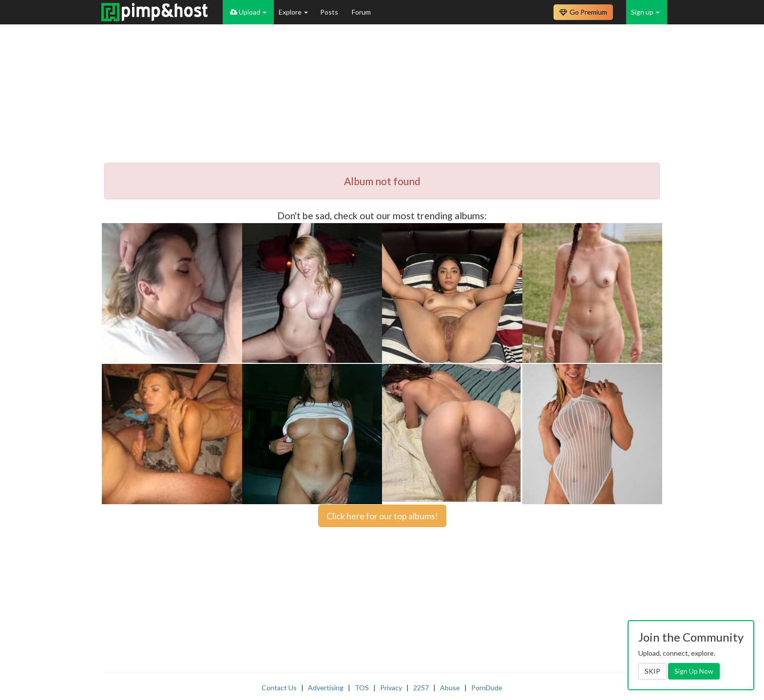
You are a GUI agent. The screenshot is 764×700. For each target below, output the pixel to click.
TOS (362, 688)
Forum (361, 12)
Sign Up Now (694, 671)
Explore (293, 12)
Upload (248, 12)
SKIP (652, 671)
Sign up (645, 12)
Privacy (391, 688)
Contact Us (279, 688)
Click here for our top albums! (382, 516)
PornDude (487, 688)
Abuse (450, 688)
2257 (421, 688)
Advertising (326, 688)
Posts (330, 12)
